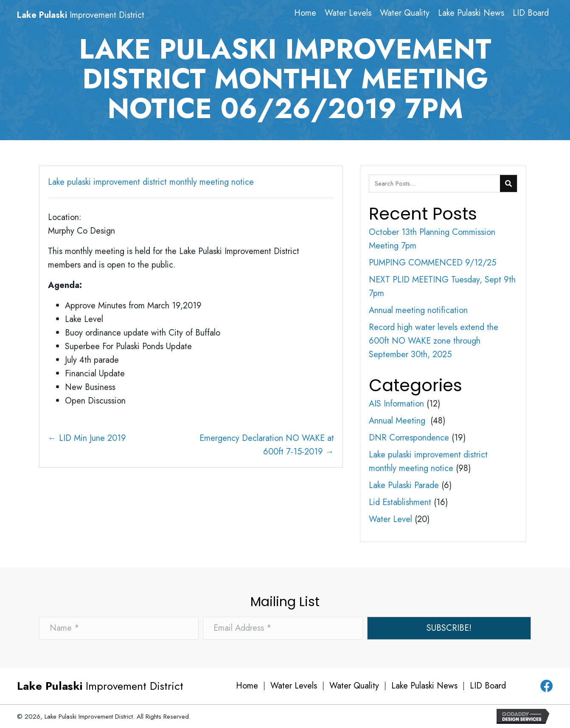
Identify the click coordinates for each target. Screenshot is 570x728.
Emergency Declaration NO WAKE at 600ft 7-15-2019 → (267, 445)
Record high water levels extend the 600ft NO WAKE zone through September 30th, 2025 (434, 341)
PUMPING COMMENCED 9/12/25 (432, 263)
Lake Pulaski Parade (404, 485)
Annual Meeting (398, 421)
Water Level (390, 519)
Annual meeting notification (418, 310)
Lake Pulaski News (424, 686)
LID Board (488, 686)
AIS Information (396, 404)
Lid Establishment (400, 502)
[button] (449, 628)
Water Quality (354, 686)
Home (247, 686)
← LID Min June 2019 (87, 438)
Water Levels (294, 686)
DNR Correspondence (409, 438)
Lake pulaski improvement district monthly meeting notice (151, 182)
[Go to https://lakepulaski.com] (99, 15)
